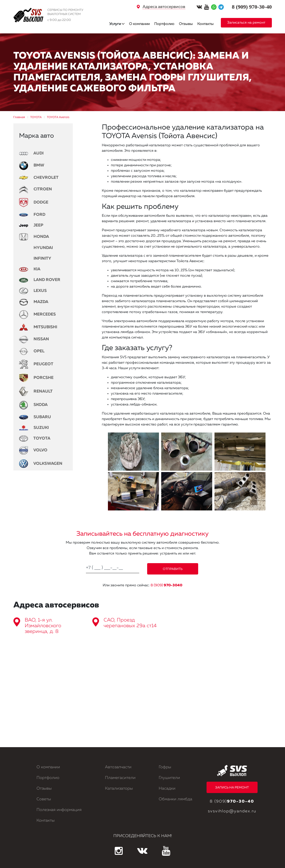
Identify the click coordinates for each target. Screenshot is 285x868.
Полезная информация (59, 810)
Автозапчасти (118, 767)
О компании (139, 24)
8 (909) (166, 585)
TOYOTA (35, 438)
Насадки (167, 788)
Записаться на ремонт (246, 23)
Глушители (169, 778)
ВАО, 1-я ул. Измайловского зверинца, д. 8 (43, 626)
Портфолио (164, 24)
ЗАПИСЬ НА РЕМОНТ (232, 788)
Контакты (205, 24)
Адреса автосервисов (164, 7)
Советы (44, 799)
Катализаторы (119, 788)
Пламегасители (120, 778)
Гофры (165, 767)
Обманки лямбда (175, 799)
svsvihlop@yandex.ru (232, 811)
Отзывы (186, 24)
